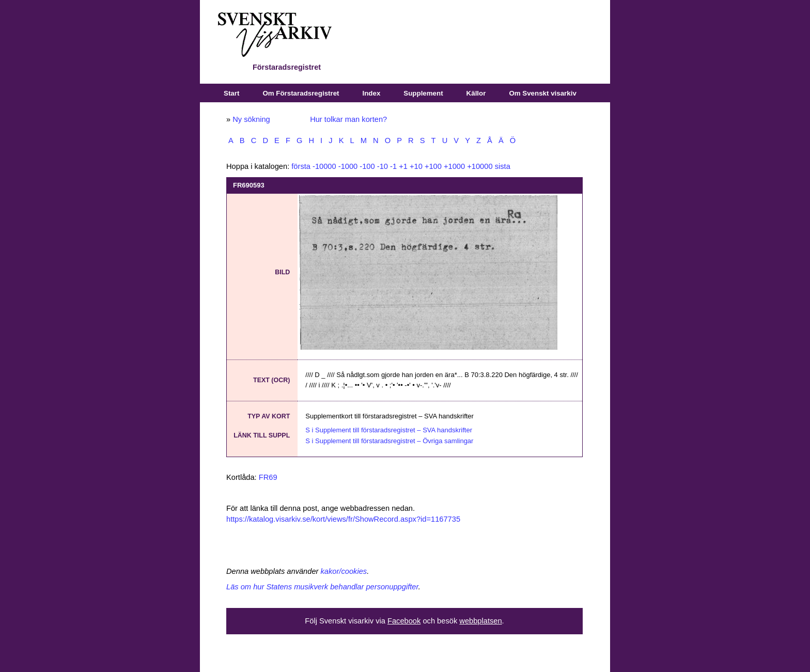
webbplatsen (480, 621)
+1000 (454, 166)
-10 (383, 166)
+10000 (480, 166)
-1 (393, 166)
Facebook (404, 621)
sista (503, 166)
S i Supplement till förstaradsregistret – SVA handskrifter (389, 430)
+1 (403, 166)
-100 (367, 166)
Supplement (423, 93)
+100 (433, 166)
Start (231, 93)
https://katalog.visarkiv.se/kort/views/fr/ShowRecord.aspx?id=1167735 (343, 519)
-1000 (348, 166)
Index (372, 93)
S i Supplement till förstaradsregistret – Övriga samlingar (389, 441)
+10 (416, 166)
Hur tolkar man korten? (348, 119)
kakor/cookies (344, 571)
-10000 (324, 166)
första (301, 166)
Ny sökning (251, 119)
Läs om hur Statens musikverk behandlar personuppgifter (322, 587)
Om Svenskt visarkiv (542, 93)
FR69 (268, 477)
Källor (476, 93)
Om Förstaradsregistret (301, 93)
